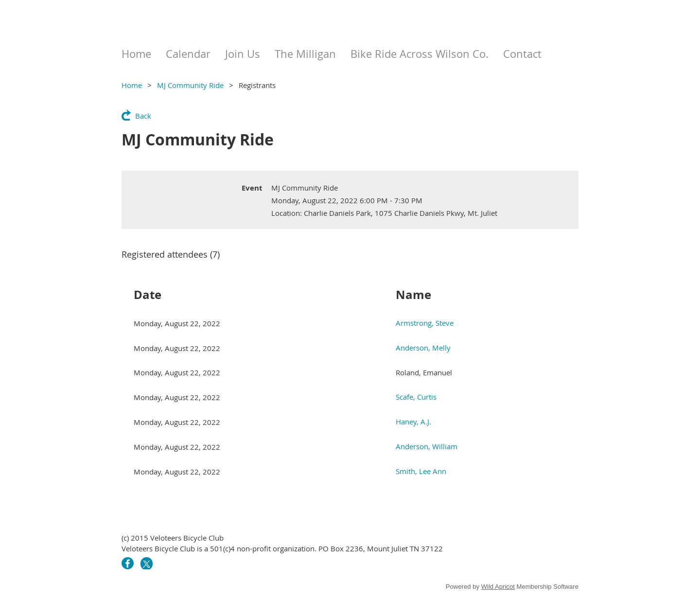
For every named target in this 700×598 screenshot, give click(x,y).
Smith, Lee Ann (421, 471)
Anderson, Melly (423, 348)
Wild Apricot (498, 587)
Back (143, 116)
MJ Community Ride (190, 85)
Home (132, 85)
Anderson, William (427, 446)
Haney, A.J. (413, 422)
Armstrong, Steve (425, 323)
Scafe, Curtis (416, 397)
